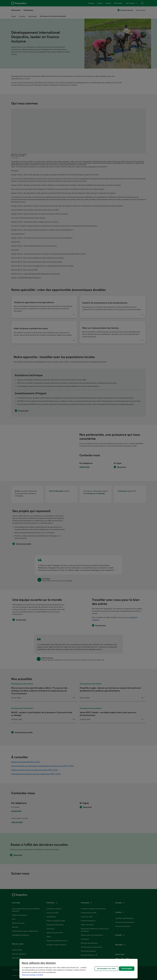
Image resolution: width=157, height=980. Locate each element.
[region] (78, 969)
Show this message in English (32, 975)
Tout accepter (127, 969)
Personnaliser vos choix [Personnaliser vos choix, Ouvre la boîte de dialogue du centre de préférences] (106, 969)
